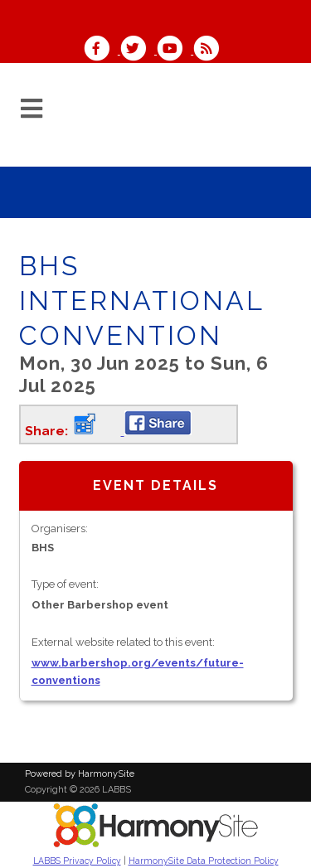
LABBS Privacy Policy (77, 861)
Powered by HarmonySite (80, 774)
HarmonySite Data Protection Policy (204, 861)
